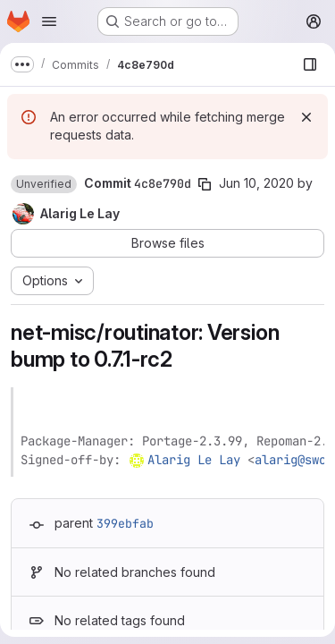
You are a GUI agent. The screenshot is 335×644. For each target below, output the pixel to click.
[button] (44, 184)
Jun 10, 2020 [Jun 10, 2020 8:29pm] (256, 183)
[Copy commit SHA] (205, 184)
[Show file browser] (310, 64)
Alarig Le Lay (194, 460)
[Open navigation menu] (49, 21)
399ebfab (125, 523)
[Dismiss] (306, 117)
